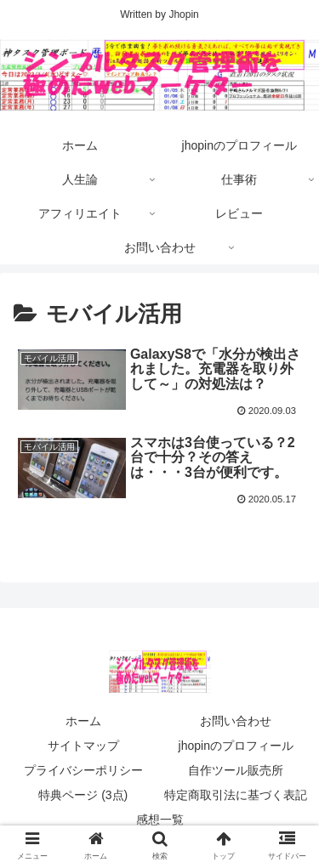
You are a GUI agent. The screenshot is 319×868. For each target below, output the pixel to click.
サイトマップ (83, 746)
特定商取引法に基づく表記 (236, 795)
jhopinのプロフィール (236, 746)
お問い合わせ (236, 721)
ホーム (83, 721)
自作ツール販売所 (236, 770)
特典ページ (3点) (83, 795)
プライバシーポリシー (83, 770)
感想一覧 (160, 820)
